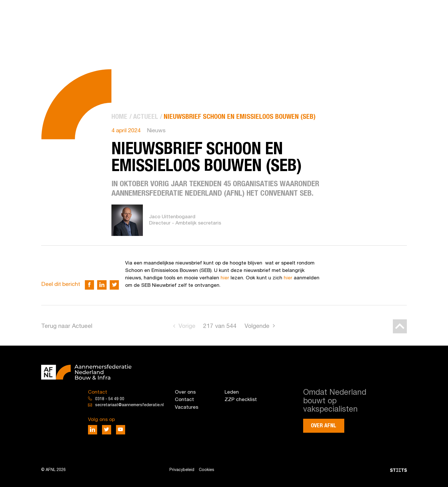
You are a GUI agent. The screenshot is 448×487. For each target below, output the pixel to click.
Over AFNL (324, 426)
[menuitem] (119, 117)
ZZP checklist (241, 400)
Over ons (185, 392)
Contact (184, 400)
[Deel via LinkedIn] (102, 285)
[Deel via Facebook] (90, 285)
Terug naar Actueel (67, 326)
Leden (232, 392)
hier (225, 278)
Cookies (207, 470)
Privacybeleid (182, 470)
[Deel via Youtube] (121, 430)
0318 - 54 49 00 (110, 399)
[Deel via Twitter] (114, 285)
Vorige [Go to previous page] (187, 326)
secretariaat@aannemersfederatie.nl (129, 405)
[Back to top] (400, 326)
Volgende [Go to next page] (257, 326)
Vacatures (187, 407)
